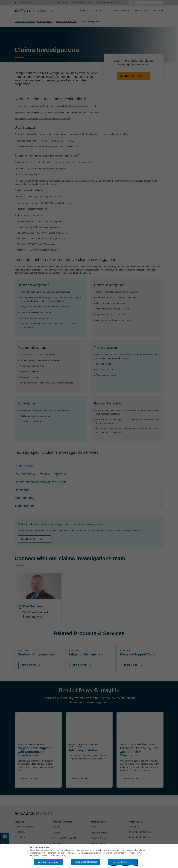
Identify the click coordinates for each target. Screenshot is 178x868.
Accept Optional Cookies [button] (49, 862)
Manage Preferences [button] (123, 862)
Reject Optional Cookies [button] (86, 862)
